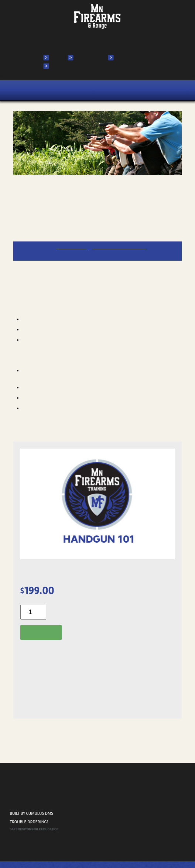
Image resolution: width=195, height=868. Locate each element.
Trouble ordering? (29, 829)
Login (57, 58)
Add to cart (42, 632)
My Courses (129, 58)
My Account (89, 58)
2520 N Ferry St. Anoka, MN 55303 (33, 804)
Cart (57, 66)
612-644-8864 (75, 246)
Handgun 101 (36, 193)
